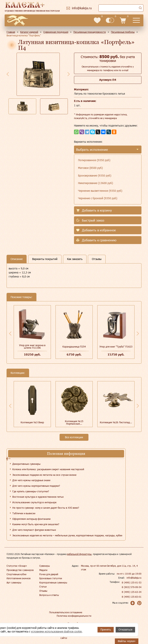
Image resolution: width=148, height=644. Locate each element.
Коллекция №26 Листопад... (116, 422)
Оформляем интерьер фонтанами (31, 519)
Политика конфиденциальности (74, 616)
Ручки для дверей (49, 574)
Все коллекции (74, 437)
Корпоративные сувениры (53, 582)
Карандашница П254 (74, 347)
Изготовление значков (18, 578)
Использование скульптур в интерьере (34, 502)
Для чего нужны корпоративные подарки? (36, 486)
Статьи (43, 587)
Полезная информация (66, 454)
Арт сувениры (14, 582)
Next (69, 74)
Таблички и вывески (24, 513)
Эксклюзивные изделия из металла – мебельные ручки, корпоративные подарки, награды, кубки (67, 535)
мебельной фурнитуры (79, 554)
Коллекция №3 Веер (32, 422)
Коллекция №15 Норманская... (74, 422)
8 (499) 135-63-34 (132, 592)
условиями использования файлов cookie (56, 631)
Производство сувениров (20, 570)
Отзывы (43, 591)
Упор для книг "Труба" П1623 (116, 347)
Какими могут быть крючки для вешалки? (36, 524)
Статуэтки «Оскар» (17, 566)
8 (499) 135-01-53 (132, 582)
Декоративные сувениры (26, 464)
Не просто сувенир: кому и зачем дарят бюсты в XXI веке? (46, 508)
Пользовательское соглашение (66, 612)
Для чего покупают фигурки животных (34, 530)
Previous (8, 74)
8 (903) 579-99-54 (132, 587)
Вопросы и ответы (49, 595)
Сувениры (45, 566)
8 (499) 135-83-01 (132, 597)
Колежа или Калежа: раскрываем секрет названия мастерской (48, 469)
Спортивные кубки (16, 574)
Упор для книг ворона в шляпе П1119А (32, 346)
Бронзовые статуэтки (51, 578)
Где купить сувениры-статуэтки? (31, 491)
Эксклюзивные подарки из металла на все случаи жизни (44, 475)
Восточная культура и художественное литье (38, 497)
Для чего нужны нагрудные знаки (31, 480)
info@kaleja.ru (134, 578)
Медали (43, 570)
